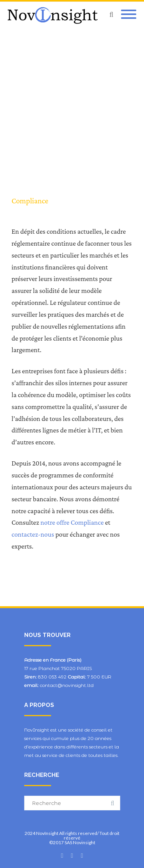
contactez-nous (33, 534)
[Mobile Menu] (129, 15)
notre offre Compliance (72, 522)
